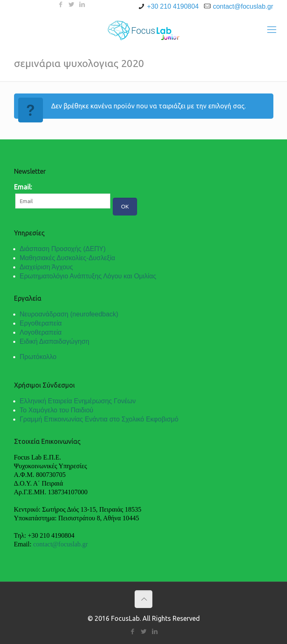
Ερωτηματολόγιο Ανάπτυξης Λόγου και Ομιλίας (88, 276)
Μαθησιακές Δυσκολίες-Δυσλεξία (68, 258)
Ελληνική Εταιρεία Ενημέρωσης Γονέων (78, 401)
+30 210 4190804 (173, 6)
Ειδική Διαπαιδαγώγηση (55, 341)
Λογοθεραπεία (41, 332)
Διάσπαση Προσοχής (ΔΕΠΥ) (63, 249)
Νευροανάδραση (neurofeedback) (69, 314)
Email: (23, 187)
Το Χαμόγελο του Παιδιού (57, 410)
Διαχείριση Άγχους (46, 267)
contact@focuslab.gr (243, 6)
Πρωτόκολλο (38, 357)
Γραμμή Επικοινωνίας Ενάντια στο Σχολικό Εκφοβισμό (99, 419)
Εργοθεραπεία (41, 323)
